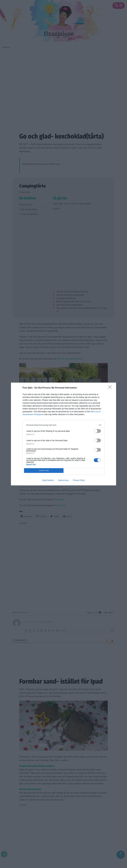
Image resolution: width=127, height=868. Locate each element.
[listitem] (63, 425)
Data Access (63, 480)
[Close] (111, 388)
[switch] (97, 431)
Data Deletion (48, 480)
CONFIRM (44, 471)
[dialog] (63, 434)
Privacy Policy (79, 480)
